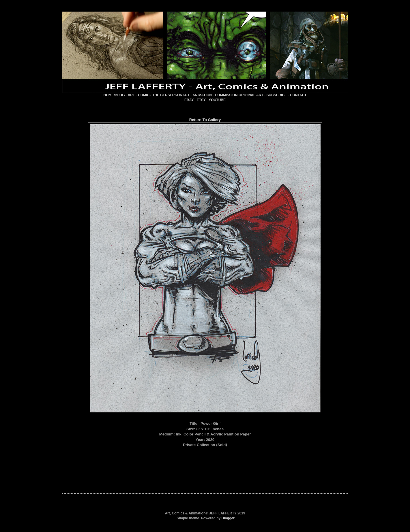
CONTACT (298, 95)
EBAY (189, 100)
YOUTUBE (217, 100)
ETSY (201, 100)
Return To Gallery (205, 120)
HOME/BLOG (114, 95)
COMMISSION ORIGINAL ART (239, 95)
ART (131, 95)
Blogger (228, 518)
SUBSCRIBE (277, 95)
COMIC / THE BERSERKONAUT (164, 95)
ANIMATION (202, 95)
